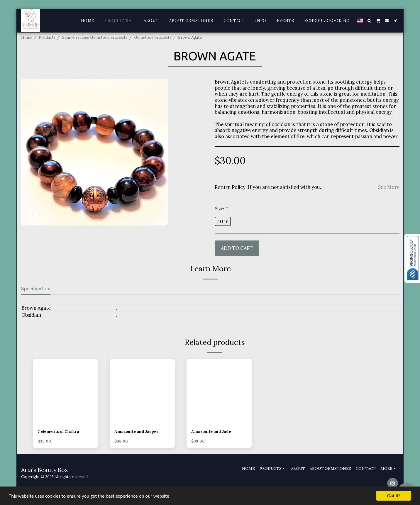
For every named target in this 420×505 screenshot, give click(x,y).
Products (47, 37)
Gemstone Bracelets (153, 37)
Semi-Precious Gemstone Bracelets (95, 37)
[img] (65, 392)
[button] (369, 21)
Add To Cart (237, 248)
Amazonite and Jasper (136, 432)
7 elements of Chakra (58, 432)
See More (389, 187)
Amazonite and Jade (211, 432)
